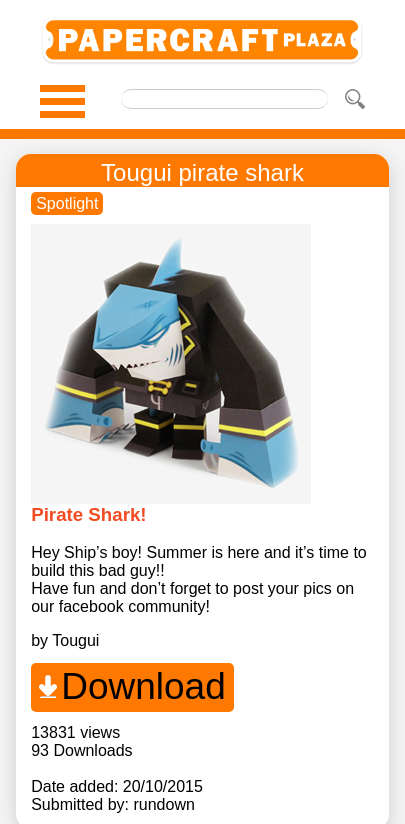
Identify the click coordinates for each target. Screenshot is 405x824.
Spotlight (67, 203)
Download (143, 686)
